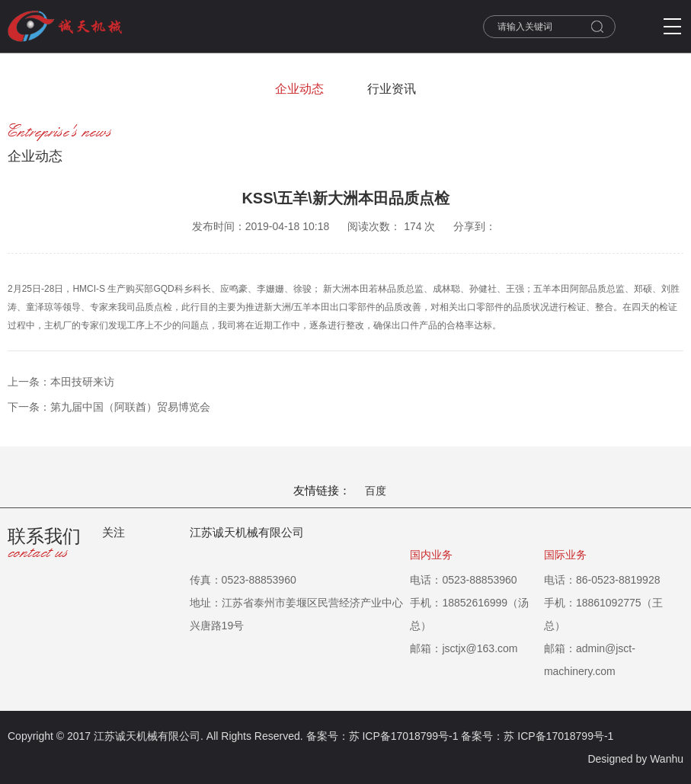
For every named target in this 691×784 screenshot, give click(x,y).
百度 (376, 491)
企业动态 (299, 89)
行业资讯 (392, 89)
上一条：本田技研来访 (61, 382)
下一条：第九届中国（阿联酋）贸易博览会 (109, 407)
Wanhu (667, 759)
